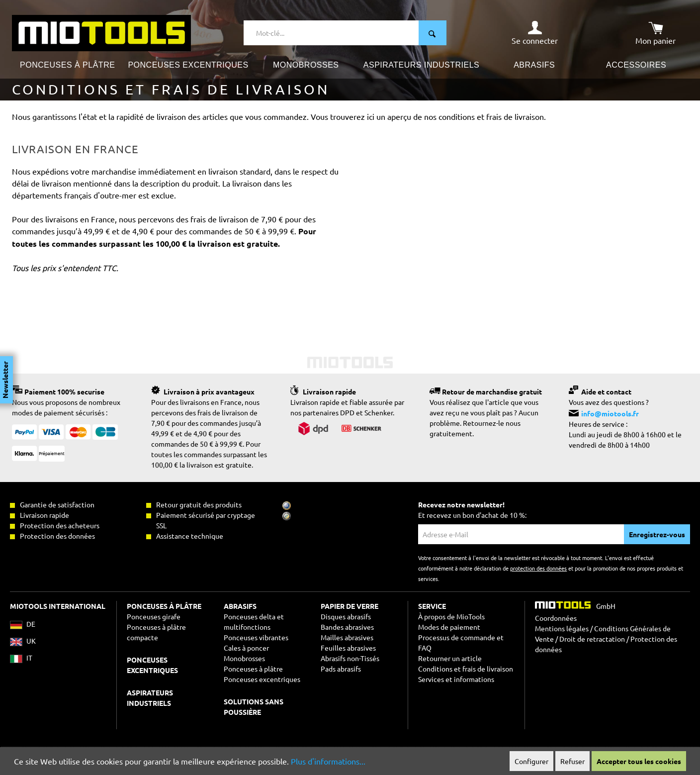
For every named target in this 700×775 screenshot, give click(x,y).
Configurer (531, 761)
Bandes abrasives (347, 627)
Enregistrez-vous (657, 534)
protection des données (538, 568)
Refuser (572, 761)
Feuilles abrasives (348, 648)
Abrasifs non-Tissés (350, 658)
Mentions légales (562, 628)
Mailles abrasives (347, 637)
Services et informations (456, 679)
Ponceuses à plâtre (253, 669)
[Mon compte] (535, 33)
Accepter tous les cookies (639, 761)
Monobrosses (244, 658)
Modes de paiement (449, 627)
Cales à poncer (246, 648)
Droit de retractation (592, 639)
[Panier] (656, 33)
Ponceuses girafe (154, 616)
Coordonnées (556, 618)
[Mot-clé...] (331, 33)
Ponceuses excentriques (262, 679)
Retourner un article (450, 658)
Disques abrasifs (346, 616)
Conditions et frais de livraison (466, 669)
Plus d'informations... (328, 761)
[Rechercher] (433, 33)
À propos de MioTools (451, 616)
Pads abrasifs (341, 669)
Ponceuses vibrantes (256, 637)
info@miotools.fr (610, 413)
